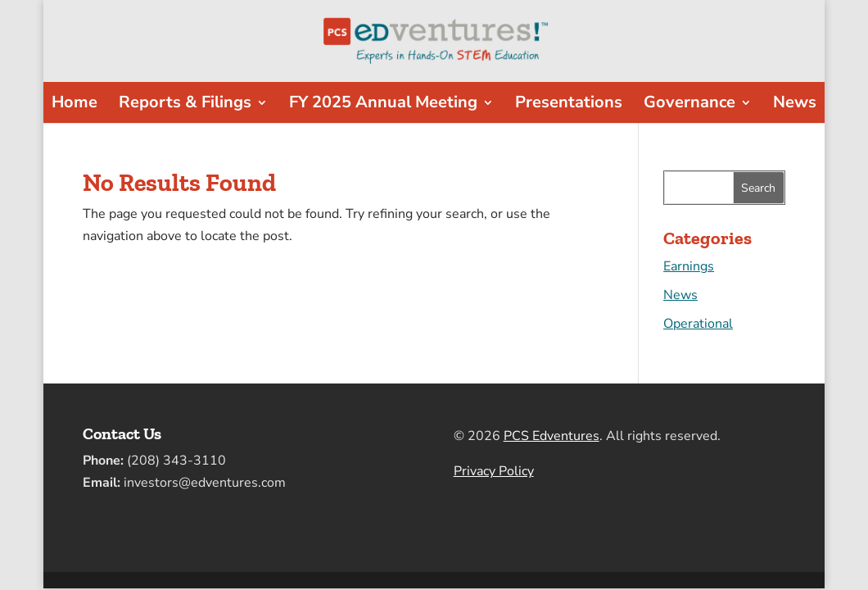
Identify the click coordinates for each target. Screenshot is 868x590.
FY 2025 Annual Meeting (383, 105)
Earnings (689, 266)
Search (758, 188)
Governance (689, 105)
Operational (698, 324)
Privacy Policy (494, 471)
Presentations (569, 105)
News (795, 105)
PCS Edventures (552, 436)
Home (75, 105)
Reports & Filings (185, 105)
